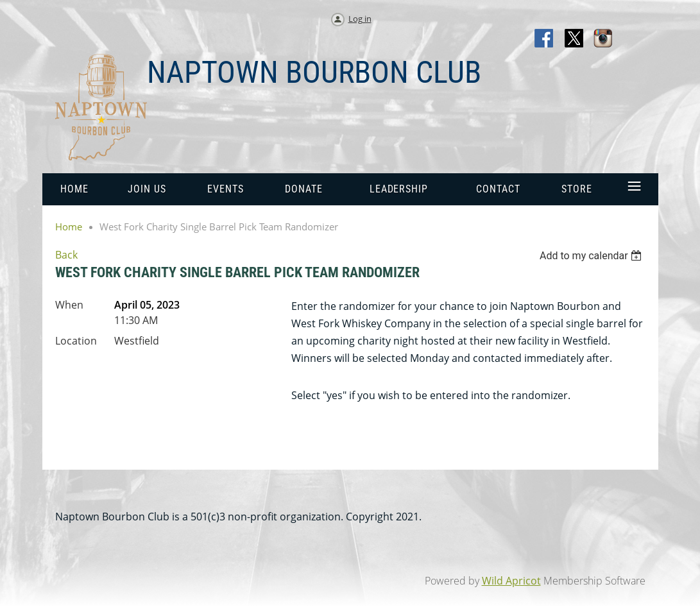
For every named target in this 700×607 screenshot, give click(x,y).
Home (69, 227)
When (69, 305)
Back (66, 255)
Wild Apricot (511, 581)
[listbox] (593, 256)
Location (76, 341)
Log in (360, 19)
